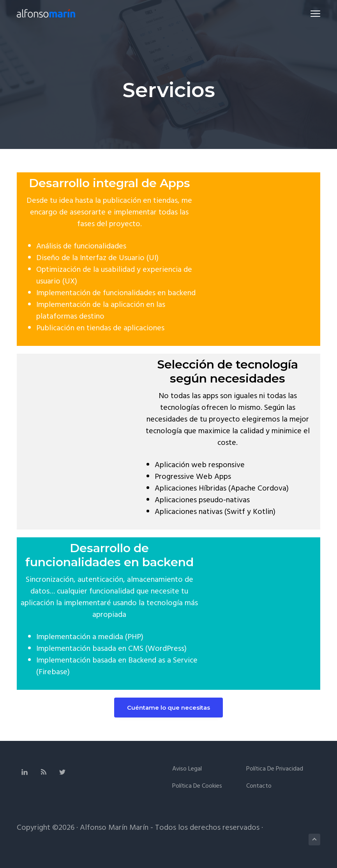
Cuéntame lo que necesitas (168, 708)
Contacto (259, 786)
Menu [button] (312, 13)
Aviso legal (187, 769)
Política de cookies (197, 786)
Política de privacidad (275, 769)
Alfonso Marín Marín (114, 828)
